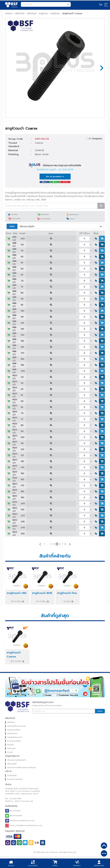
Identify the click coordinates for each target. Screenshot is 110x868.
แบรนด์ (10, 764)
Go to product (55, 188)
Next (100, 68)
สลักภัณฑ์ (32, 13)
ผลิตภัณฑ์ (20, 13)
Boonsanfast (13, 822)
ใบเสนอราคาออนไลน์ (15, 791)
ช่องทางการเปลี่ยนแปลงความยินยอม (22, 779)
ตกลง (100, 723)
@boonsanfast (14, 827)
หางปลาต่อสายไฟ (14, 753)
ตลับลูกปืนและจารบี (15, 749)
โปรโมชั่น (11, 756)
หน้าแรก (9, 13)
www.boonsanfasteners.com (20, 832)
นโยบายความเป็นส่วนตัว (17, 772)
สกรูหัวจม (43, 13)
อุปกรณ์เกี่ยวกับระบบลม (16, 738)
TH (101, 5)
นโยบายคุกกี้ (12, 775)
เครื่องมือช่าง (12, 745)
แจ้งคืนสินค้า (12, 787)
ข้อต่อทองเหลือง (14, 741)
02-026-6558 (66, 181)
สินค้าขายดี (11, 760)
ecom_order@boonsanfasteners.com (24, 837)
